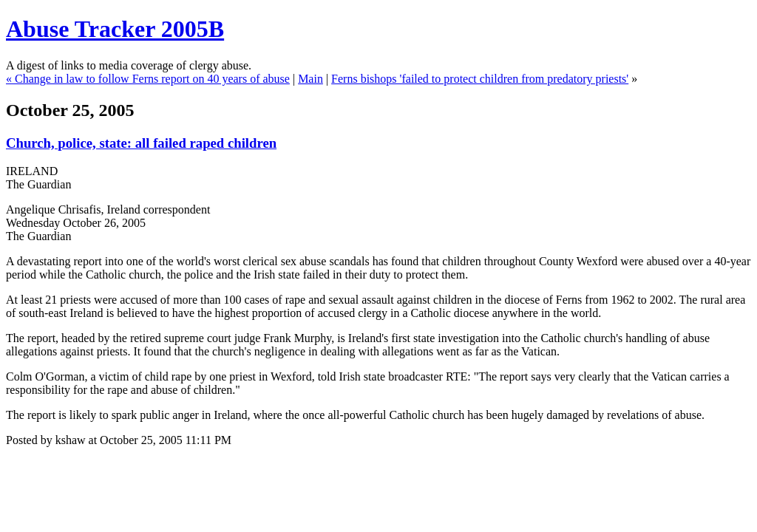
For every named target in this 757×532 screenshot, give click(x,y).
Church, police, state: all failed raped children (141, 143)
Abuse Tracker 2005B (115, 29)
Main (310, 79)
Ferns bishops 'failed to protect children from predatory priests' (480, 79)
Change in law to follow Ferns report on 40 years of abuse (152, 79)
